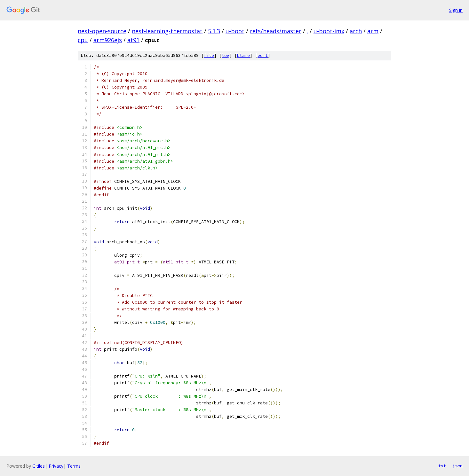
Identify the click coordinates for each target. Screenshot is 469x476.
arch (356, 31)
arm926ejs (108, 40)
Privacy (56, 466)
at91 (133, 40)
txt (442, 466)
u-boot (235, 31)
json (457, 466)
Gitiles (39, 466)
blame (243, 55)
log (226, 55)
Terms (74, 466)
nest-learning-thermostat (167, 31)
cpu (83, 40)
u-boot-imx (329, 31)
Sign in (456, 10)
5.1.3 (214, 31)
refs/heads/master (276, 31)
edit (263, 55)
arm (373, 31)
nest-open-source (102, 31)
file (209, 55)
